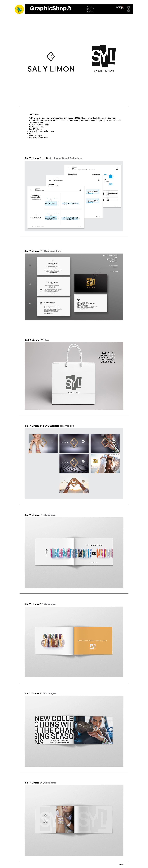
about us (89, 7)
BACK (121, 864)
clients (89, 10)
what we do (90, 8)
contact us (90, 11)
